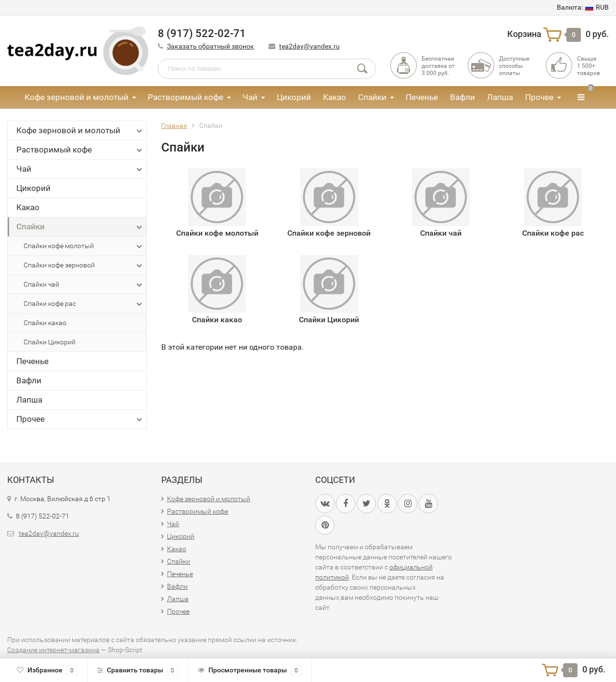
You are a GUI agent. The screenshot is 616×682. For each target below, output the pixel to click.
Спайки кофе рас (84, 304)
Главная (174, 126)
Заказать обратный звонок (211, 46)
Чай (250, 97)
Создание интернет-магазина (53, 650)
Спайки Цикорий (50, 342)
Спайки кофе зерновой (84, 265)
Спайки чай (84, 285)
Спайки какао (45, 323)
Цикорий (294, 97)
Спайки (372, 97)
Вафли (462, 97)
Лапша (500, 97)
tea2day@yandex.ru (309, 46)
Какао (334, 97)
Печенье (422, 97)
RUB (583, 7)
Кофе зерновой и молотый (77, 97)
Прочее (539, 97)
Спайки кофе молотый (84, 246)
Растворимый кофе (186, 97)
